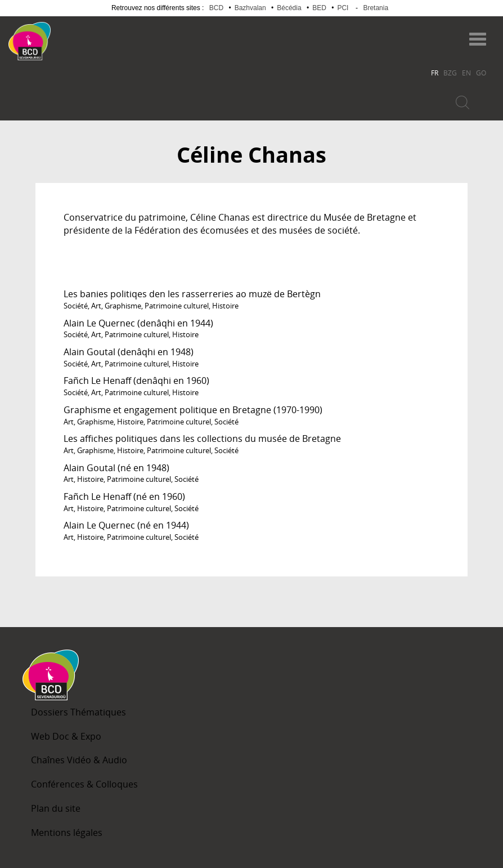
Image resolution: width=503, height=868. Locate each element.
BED (319, 8)
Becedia (95, 36)
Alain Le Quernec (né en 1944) (126, 525)
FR (435, 73)
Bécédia (289, 8)
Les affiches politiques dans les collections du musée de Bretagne (202, 439)
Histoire (225, 306)
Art (96, 306)
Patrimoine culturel (177, 306)
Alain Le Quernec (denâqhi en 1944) (138, 323)
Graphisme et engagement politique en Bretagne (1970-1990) (193, 410)
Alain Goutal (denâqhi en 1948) (129, 352)
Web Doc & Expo (66, 736)
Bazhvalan (250, 8)
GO (481, 73)
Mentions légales (67, 833)
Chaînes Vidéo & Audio (79, 760)
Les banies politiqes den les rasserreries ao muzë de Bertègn (192, 294)
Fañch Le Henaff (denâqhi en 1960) (136, 381)
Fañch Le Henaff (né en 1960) (124, 496)
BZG (450, 73)
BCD (216, 8)
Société (76, 306)
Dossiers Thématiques (78, 712)
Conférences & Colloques (84, 784)
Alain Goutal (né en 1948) (116, 468)
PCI (343, 8)
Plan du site (56, 808)
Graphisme (123, 306)
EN (466, 73)
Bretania (376, 8)
